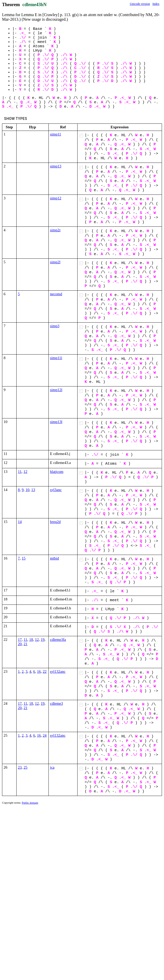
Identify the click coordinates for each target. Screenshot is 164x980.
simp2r (55, 230)
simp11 (56, 134)
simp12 (56, 198)
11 (20, 472)
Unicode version (140, 4)
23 (20, 767)
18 (31, 640)
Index (156, 4)
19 (42, 640)
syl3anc (56, 490)
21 (26, 644)
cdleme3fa (58, 640)
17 (20, 640)
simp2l (55, 262)
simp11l (56, 358)
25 (26, 767)
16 (39, 671)
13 (33, 490)
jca (52, 767)
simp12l (56, 390)
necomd (56, 294)
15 (24, 558)
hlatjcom (57, 472)
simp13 (56, 166)
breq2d (55, 522)
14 (20, 522)
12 (25, 472)
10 (27, 490)
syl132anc (58, 671)
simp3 (55, 326)
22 (45, 671)
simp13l (56, 422)
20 (20, 644)
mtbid (54, 558)
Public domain (30, 803)
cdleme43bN (35, 5)
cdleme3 (56, 703)
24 (45, 735)
